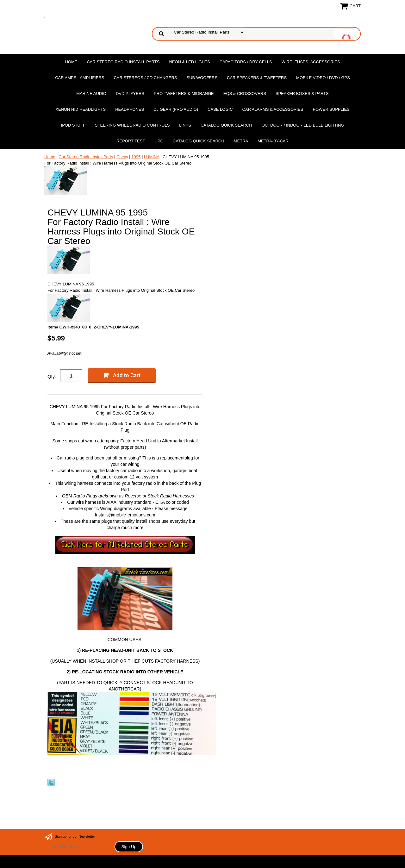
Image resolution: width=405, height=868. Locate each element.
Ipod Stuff (73, 125)
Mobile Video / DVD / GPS (323, 78)
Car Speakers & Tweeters (257, 78)
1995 (136, 157)
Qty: (52, 376)
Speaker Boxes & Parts (302, 94)
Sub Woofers (202, 78)
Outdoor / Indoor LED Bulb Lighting (303, 125)
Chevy (122, 157)
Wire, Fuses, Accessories (311, 62)
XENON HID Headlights (81, 109)
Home (71, 62)
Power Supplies (331, 109)
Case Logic (220, 109)
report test (131, 141)
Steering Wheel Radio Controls (132, 125)
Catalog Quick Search (226, 125)
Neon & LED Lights (189, 62)
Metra (241, 141)
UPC (159, 141)
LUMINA (152, 157)
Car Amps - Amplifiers (80, 78)
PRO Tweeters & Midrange (184, 94)
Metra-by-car (273, 141)
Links (185, 125)
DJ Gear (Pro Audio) (176, 109)
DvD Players (130, 94)
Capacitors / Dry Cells (246, 62)
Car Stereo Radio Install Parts (123, 62)
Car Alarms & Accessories (273, 109)
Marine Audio (91, 94)
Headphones (130, 109)
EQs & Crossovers (245, 94)
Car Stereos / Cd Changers (145, 78)
